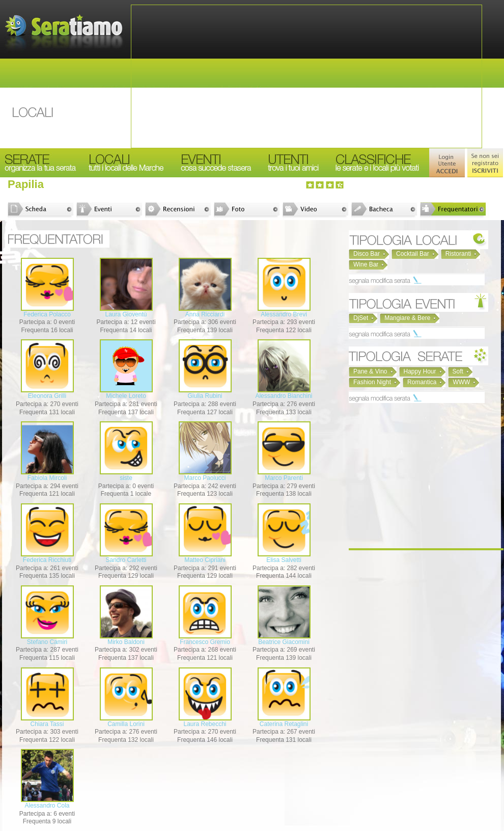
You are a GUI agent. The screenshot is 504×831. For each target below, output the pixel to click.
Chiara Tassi (47, 724)
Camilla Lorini (126, 724)
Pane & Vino (370, 371)
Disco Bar (367, 254)
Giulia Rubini (205, 396)
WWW (461, 382)
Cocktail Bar (413, 254)
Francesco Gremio (205, 642)
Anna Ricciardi (205, 314)
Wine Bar (366, 264)
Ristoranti (458, 254)
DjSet (361, 318)
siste (126, 478)
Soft (458, 371)
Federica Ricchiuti (47, 560)
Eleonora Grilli (47, 396)
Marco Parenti (284, 478)
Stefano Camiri (47, 642)
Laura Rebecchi (205, 724)
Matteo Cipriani (205, 560)
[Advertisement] (306, 76)
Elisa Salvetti (284, 560)
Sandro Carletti (126, 560)
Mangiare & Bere (407, 318)
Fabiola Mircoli (47, 478)
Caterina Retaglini (284, 724)
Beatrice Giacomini (284, 642)
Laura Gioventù (126, 314)
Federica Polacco (47, 314)
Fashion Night (372, 382)
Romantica (422, 382)
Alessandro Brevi (284, 314)
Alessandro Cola (47, 806)
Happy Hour (420, 371)
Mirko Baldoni (126, 642)
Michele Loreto (126, 396)
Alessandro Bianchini (284, 396)
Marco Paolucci (205, 478)
